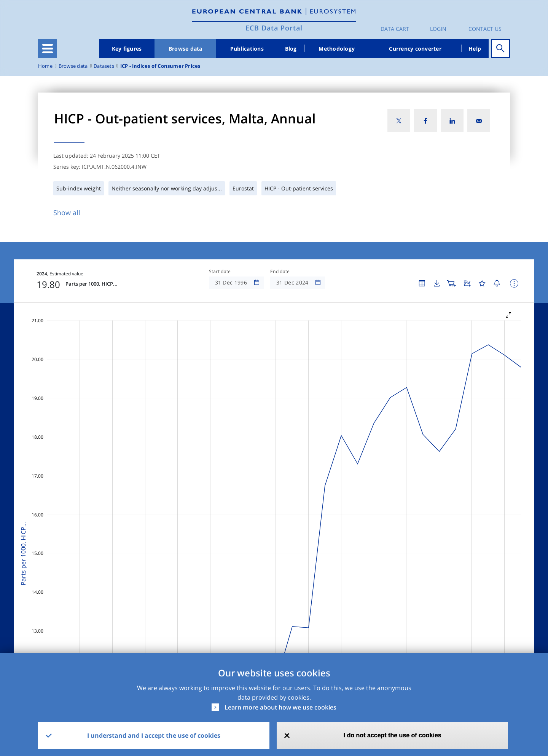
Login (438, 29)
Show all (67, 213)
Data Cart (395, 29)
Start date (220, 272)
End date (280, 272)
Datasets (104, 66)
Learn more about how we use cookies (280, 707)
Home (45, 66)
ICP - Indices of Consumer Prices (160, 66)
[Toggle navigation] (48, 48)
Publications (247, 49)
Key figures (127, 49)
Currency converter (415, 49)
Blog (291, 49)
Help (475, 49)
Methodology (337, 49)
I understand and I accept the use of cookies (154, 735)
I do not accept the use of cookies (393, 735)
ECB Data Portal (274, 28)
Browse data (186, 49)
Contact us (485, 29)
